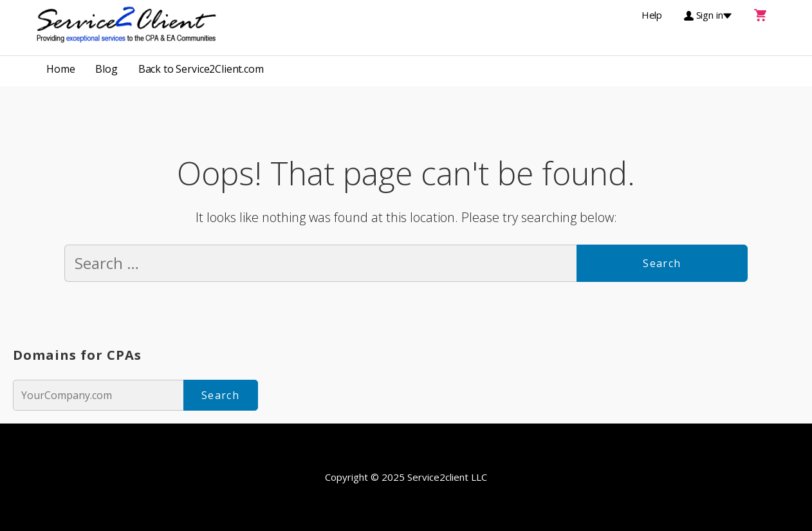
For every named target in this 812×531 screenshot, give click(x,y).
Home (60, 69)
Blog (106, 69)
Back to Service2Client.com (201, 69)
